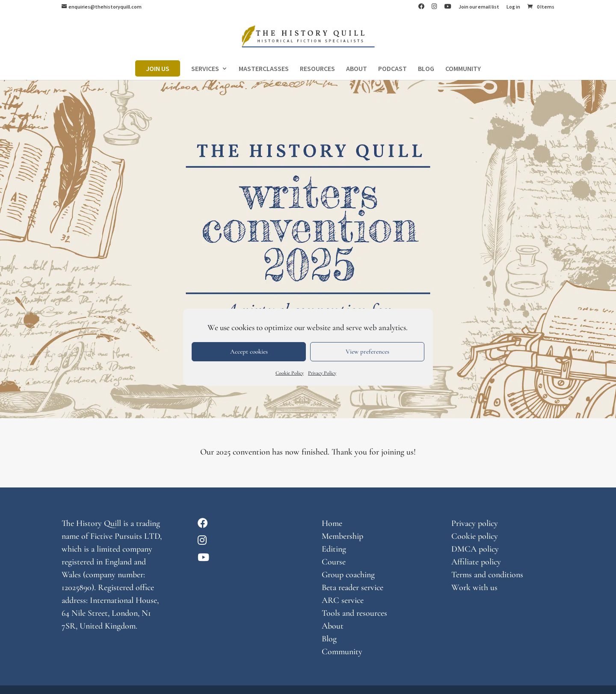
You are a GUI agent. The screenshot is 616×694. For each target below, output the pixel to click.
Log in (513, 7)
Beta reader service (352, 588)
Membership (342, 536)
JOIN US (158, 68)
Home (332, 523)
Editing (334, 549)
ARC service (343, 600)
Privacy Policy (322, 373)
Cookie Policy (290, 373)
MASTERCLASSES (264, 69)
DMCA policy (475, 549)
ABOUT (357, 69)
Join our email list (479, 7)
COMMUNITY (463, 69)
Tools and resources (354, 613)
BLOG (426, 69)
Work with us (474, 588)
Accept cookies (249, 351)
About (333, 626)
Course (334, 562)
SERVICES (205, 69)
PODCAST (392, 69)
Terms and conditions (487, 575)
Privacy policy (475, 523)
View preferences (367, 351)
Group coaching (348, 575)
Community (342, 652)
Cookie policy (475, 536)
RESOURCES (317, 69)
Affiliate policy (476, 562)
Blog (329, 639)
